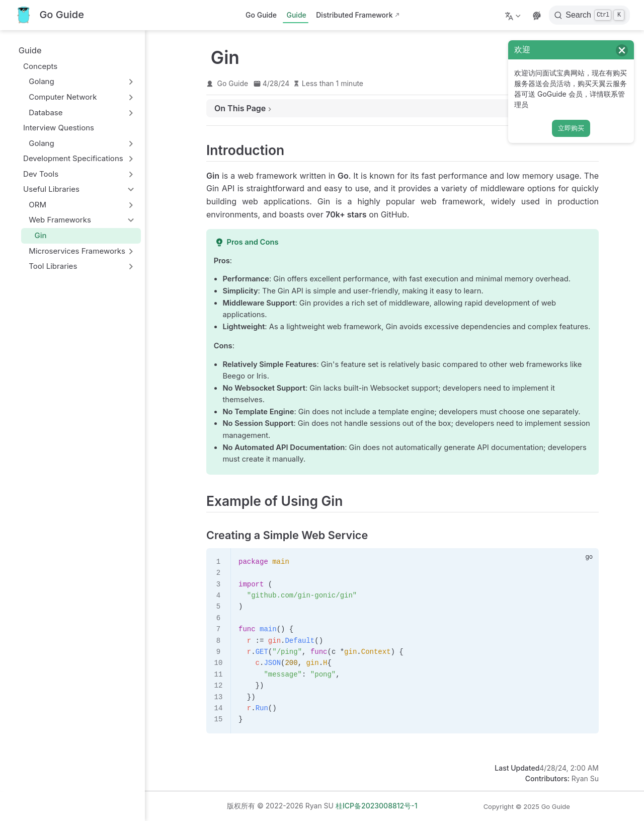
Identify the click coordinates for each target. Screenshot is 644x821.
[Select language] (514, 15)
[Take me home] (49, 15)
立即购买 (571, 128)
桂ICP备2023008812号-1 (377, 806)
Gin (36, 235)
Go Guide (261, 15)
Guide (296, 15)
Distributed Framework (354, 15)
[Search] (589, 15)
